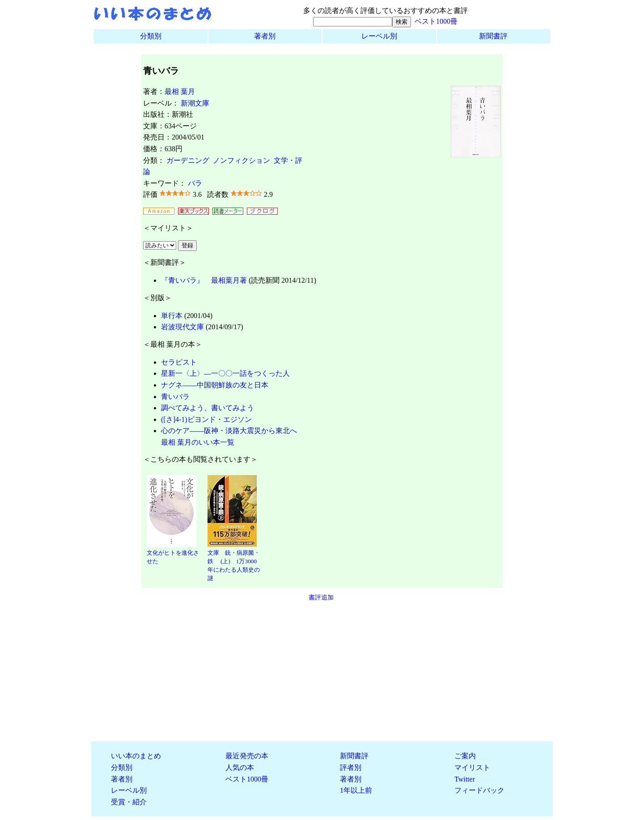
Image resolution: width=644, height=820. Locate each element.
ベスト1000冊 (436, 21)
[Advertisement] (322, 671)
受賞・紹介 (129, 802)
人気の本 (240, 767)
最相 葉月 (180, 91)
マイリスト (472, 767)
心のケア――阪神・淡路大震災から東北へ (229, 431)
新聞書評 (493, 36)
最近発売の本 (247, 756)
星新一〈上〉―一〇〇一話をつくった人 (225, 373)
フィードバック (479, 790)
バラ (195, 183)
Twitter (465, 779)
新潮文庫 (195, 103)
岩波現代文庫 (182, 327)
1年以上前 (356, 790)
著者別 (265, 36)
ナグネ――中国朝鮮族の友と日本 (215, 385)
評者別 (351, 767)
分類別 (151, 36)
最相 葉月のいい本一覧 (198, 442)
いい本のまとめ (136, 756)
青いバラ (175, 397)
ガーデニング (188, 160)
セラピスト (179, 362)
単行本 (172, 316)
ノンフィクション (241, 160)
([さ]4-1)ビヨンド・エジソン (206, 419)
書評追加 (321, 597)
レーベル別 (379, 36)
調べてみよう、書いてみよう (208, 408)
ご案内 (465, 756)
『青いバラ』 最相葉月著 (204, 280)
